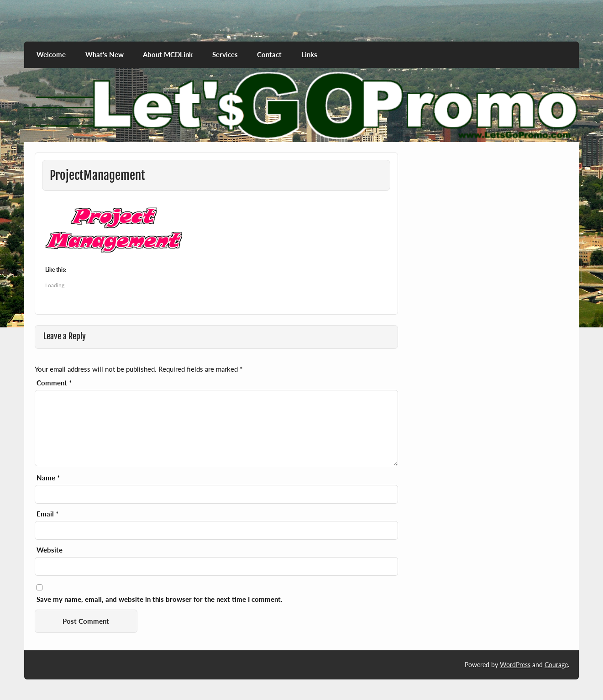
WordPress (515, 665)
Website (50, 550)
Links (309, 54)
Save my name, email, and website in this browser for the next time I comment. (160, 599)
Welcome (51, 54)
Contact (269, 54)
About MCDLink (168, 54)
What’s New (105, 54)
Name (48, 478)
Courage (556, 665)
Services (225, 54)
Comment (54, 383)
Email (47, 514)
